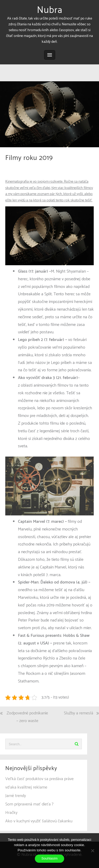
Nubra (50, 10)
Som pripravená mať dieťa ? (29, 804)
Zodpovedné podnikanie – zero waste (27, 717)
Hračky (11, 813)
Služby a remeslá (79, 713)
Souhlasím (49, 858)
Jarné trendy (16, 796)
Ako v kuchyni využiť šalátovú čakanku (39, 821)
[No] (92, 851)
